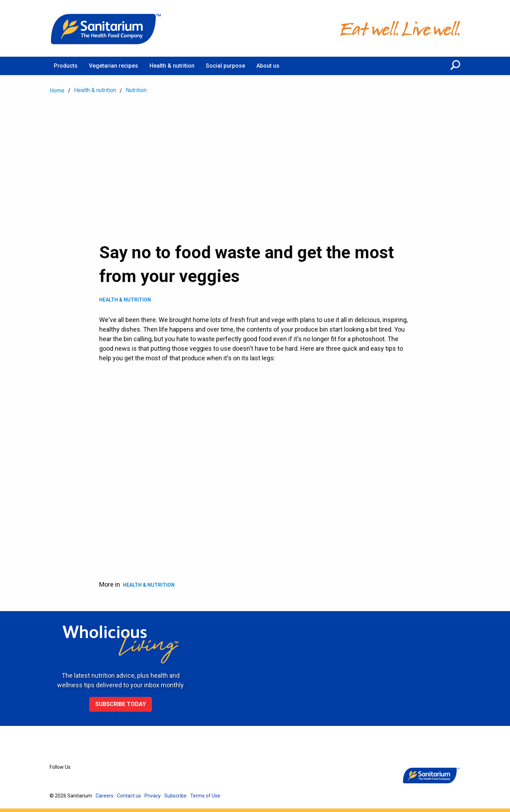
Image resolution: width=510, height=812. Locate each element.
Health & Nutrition (125, 300)
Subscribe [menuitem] (175, 796)
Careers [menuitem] (104, 796)
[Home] (106, 28)
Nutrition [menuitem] (136, 90)
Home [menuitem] (57, 91)
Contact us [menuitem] (129, 796)
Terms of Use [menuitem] (205, 796)
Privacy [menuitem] (153, 796)
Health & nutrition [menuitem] (172, 66)
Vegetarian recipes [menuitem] (114, 66)
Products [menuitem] (66, 66)
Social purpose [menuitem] (225, 66)
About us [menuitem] (268, 66)
